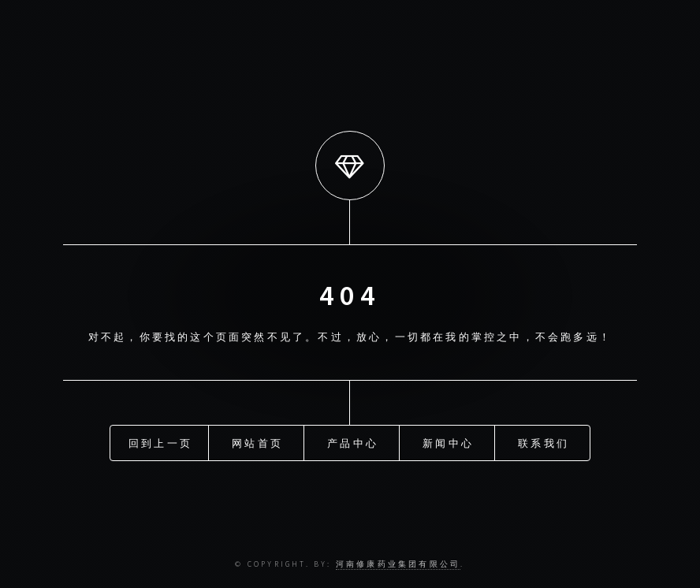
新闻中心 (448, 443)
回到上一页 (160, 443)
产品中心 (353, 443)
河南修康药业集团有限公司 (398, 564)
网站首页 (257, 443)
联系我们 (544, 443)
